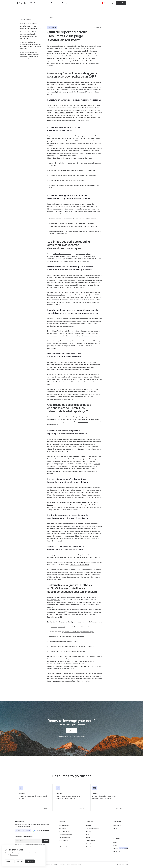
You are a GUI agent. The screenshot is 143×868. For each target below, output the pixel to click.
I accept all (30, 861)
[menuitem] (31, 26)
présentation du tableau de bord (60, 321)
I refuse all (10, 861)
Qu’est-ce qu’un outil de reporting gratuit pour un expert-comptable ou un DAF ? (31, 26)
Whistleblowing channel (74, 865)
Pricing (64, 3)
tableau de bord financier (62, 254)
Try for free (121, 3)
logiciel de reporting (62, 113)
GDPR (56, 865)
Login (112, 3)
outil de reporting (79, 58)
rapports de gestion (83, 254)
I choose (20, 861)
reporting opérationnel (91, 507)
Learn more (14, 855)
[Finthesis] (21, 3)
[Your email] (32, 841)
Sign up (45, 841)
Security (62, 865)
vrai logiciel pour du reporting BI (73, 287)
